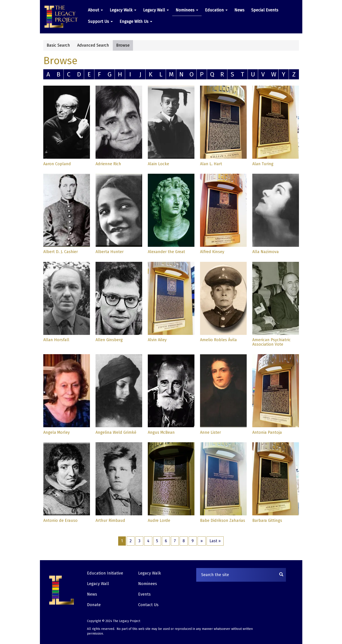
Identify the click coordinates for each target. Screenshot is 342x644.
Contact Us (148, 605)
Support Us (100, 22)
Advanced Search (93, 45)
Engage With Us (136, 22)
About (95, 10)
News (239, 10)
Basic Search (58, 45)
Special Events (265, 10)
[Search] (281, 575)
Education (216, 10)
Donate (94, 605)
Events (144, 594)
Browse (123, 45)
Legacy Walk (123, 10)
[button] (63, 17)
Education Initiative (105, 573)
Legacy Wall (156, 10)
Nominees (187, 10)
